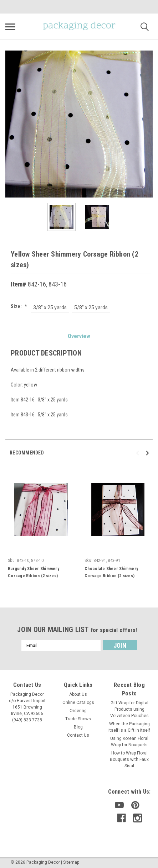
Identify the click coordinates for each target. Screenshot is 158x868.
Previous (139, 453)
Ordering (78, 711)
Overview (79, 336)
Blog (78, 727)
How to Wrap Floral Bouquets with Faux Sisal (129, 759)
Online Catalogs (78, 703)
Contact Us (78, 735)
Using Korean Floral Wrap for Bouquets (129, 742)
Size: (19, 306)
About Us (78, 694)
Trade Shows (78, 719)
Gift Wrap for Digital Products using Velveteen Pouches (129, 709)
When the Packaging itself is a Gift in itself (129, 727)
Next (149, 453)
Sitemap (71, 862)
